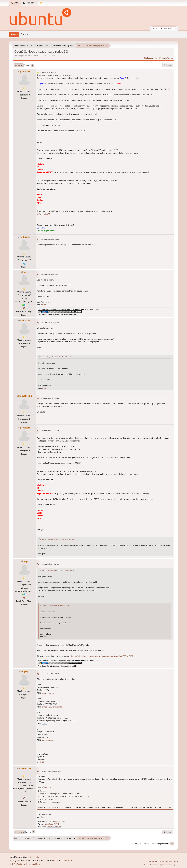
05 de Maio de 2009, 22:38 (50, 430)
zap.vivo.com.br (48, 693)
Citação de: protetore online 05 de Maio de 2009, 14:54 (57, 570)
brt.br (43, 305)
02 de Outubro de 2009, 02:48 (51, 771)
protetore (25, 72)
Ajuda (146, 865)
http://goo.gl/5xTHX (52, 824)
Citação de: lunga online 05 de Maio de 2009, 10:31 (56, 357)
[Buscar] (162, 28)
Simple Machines (33, 864)
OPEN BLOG (80, 131)
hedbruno (25, 237)
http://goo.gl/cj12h (54, 826)
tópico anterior (151, 58)
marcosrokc (25, 768)
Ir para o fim (19, 65)
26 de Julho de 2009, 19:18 (50, 674)
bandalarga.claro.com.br (52, 707)
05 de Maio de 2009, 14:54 (50, 323)
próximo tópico (166, 58)
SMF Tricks (34, 857)
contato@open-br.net (46, 230)
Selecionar (48, 787)
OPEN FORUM (43, 214)
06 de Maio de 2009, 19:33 (50, 564)
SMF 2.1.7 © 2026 (17, 864)
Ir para (137, 843)
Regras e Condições (157, 865)
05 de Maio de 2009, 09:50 (48, 72)
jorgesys (25, 671)
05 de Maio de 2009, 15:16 (50, 398)
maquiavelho (25, 396)
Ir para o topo (19, 832)
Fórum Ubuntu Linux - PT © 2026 (164, 861)
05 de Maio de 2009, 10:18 (50, 240)
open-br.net (133, 78)
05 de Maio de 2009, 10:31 (50, 275)
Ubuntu (56, 860)
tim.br (44, 723)
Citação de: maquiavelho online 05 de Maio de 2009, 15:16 (58, 539)
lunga (25, 272)
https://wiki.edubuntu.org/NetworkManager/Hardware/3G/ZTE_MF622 (102, 656)
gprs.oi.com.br (48, 740)
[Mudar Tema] (41, 3)
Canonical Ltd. (67, 860)
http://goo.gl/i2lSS (58, 821)
